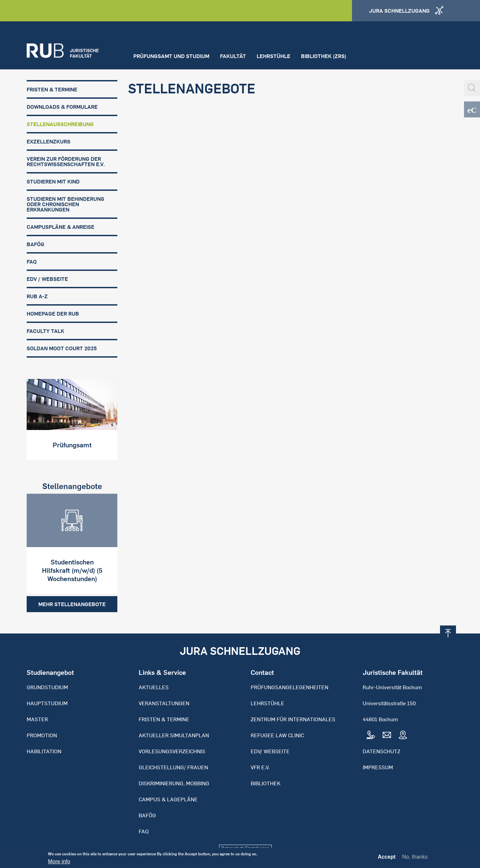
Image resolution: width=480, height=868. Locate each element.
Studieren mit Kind (53, 181)
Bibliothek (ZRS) (324, 56)
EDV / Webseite (47, 279)
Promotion (42, 735)
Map (403, 735)
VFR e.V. (260, 767)
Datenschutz (381, 751)
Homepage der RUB (53, 314)
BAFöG (35, 244)
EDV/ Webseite (270, 751)
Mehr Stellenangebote (72, 604)
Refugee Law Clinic (277, 735)
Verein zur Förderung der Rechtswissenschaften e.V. (66, 161)
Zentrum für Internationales (293, 719)
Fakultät (233, 56)
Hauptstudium (47, 703)
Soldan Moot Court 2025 (62, 348)
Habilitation (44, 751)
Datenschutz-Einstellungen (245, 848)
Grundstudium (47, 687)
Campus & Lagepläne (168, 799)
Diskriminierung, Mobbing (174, 783)
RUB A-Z (37, 296)
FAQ (32, 262)
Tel (371, 735)
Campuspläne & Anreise (60, 227)
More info (59, 864)
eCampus (472, 109)
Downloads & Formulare (62, 107)
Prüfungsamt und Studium (171, 56)
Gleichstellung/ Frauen (173, 767)
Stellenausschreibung (60, 124)
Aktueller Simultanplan (174, 735)
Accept (386, 859)
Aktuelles (154, 687)
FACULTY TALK (45, 331)
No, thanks (415, 859)
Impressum (378, 767)
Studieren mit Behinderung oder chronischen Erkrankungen (65, 204)
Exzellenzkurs (48, 141)
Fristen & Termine (52, 89)
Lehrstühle (273, 56)
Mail (387, 735)
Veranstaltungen (164, 703)
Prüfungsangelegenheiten (289, 687)
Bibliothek (265, 783)
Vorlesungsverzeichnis (172, 751)
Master (37, 719)
